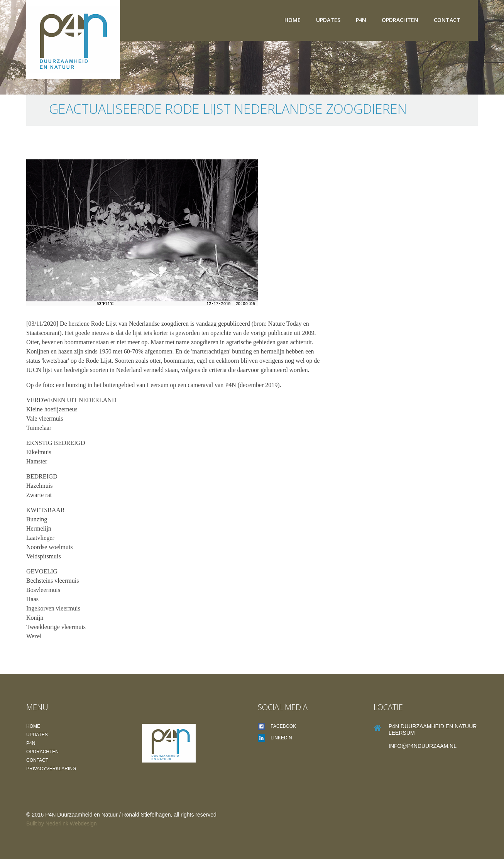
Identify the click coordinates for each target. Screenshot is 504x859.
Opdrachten (400, 20)
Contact (447, 20)
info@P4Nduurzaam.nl (423, 746)
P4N (361, 20)
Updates (328, 20)
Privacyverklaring (51, 769)
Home (293, 20)
